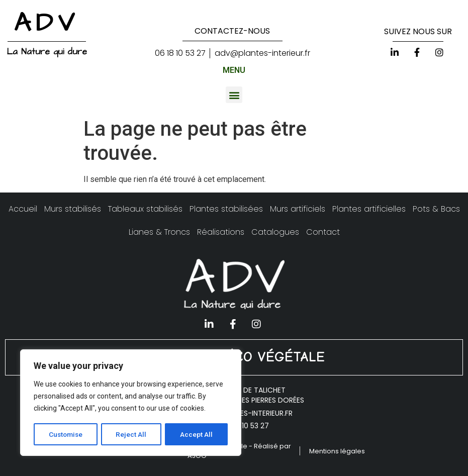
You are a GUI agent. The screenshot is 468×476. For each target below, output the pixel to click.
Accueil (23, 209)
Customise (66, 434)
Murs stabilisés (73, 209)
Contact (323, 232)
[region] (131, 403)
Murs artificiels (298, 209)
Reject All (132, 434)
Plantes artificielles (369, 209)
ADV (47, 23)
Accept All (197, 434)
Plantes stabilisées (226, 209)
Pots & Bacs (436, 209)
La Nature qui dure (47, 52)
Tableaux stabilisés (145, 209)
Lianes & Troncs (159, 232)
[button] (234, 95)
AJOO (197, 456)
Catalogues (275, 232)
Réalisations (221, 232)
